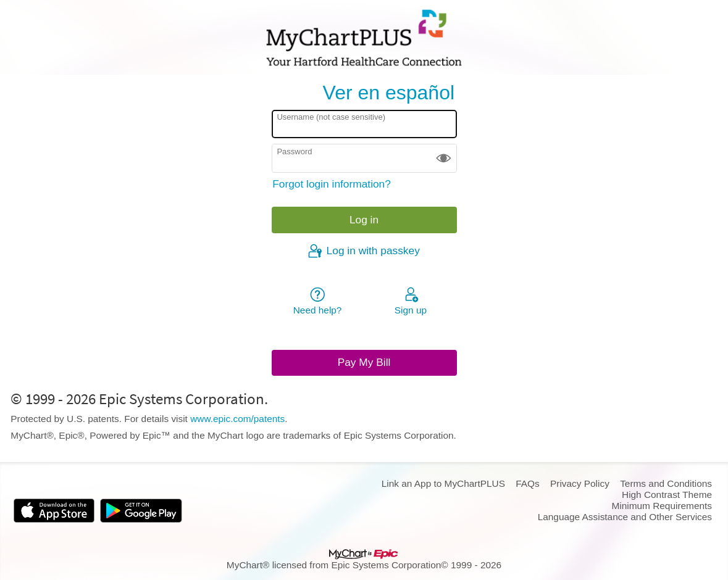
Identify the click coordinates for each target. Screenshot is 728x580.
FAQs (527, 483)
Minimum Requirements (662, 506)
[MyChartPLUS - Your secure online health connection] (364, 38)
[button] (444, 158)
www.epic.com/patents (237, 419)
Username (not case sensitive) (331, 117)
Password (294, 151)
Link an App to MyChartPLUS (443, 483)
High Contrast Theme (667, 495)
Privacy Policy (580, 483)
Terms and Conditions (666, 483)
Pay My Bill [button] (364, 362)
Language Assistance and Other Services (625, 517)
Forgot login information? (332, 184)
